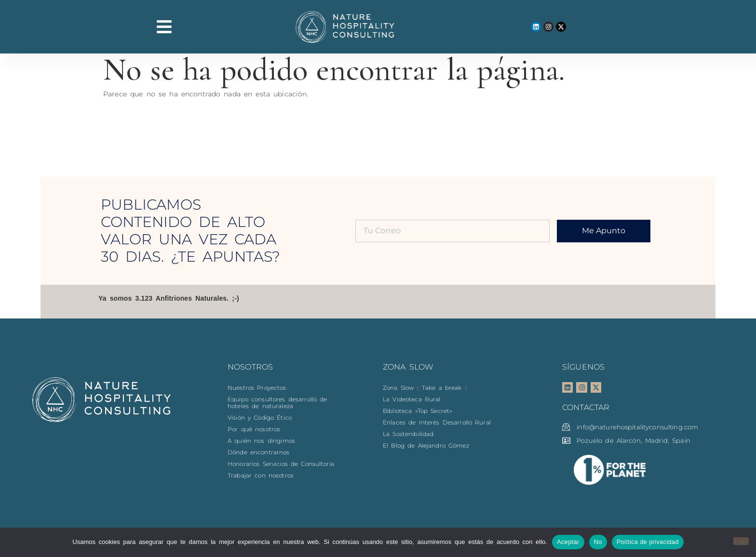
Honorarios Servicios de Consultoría (281, 464)
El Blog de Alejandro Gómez (426, 445)
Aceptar (568, 542)
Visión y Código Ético (260, 418)
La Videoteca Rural (412, 399)
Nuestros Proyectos (257, 388)
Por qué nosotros (254, 429)
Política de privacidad (648, 542)
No (598, 542)
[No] (741, 541)
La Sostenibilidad (408, 434)
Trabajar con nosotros (261, 475)
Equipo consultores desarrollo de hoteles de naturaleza (277, 403)
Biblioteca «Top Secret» (417, 411)
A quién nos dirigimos (261, 441)
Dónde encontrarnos (259, 452)
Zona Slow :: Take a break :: (425, 388)
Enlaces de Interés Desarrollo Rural (437, 422)
